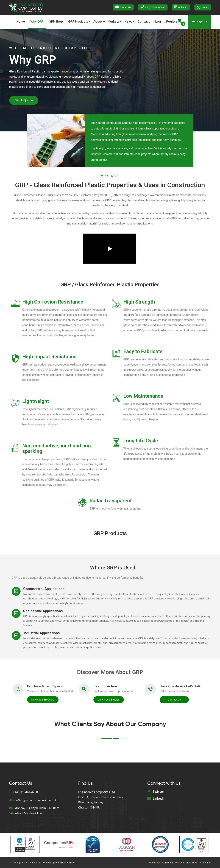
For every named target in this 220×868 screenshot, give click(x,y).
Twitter (205, 7)
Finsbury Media (69, 863)
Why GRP (37, 22)
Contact (144, 22)
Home (21, 22)
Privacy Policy (194, 863)
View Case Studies (109, 700)
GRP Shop (56, 22)
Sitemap (207, 863)
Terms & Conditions (175, 863)
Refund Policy (156, 863)
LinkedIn (183, 7)
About (98, 22)
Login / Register (167, 22)
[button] (24, 100)
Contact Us (125, 7)
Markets (114, 22)
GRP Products (78, 22)
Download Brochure (43, 700)
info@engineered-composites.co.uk (33, 800)
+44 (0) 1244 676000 (155, 7)
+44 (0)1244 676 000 (24, 792)
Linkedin (159, 798)
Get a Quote (200, 21)
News (128, 22)
